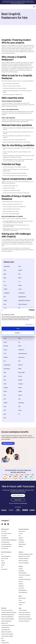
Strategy (3, 563)
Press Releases (22, 603)
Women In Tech (5, 623)
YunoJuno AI (21, 588)
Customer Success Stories (7, 610)
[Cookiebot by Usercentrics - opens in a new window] (29, 310)
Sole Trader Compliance (24, 563)
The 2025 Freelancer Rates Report (9, 612)
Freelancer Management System (26, 554)
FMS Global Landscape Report (8, 615)
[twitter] (2, 524)
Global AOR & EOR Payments (25, 579)
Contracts (21, 577)
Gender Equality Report (6, 621)
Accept (18, 329)
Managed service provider (24, 556)
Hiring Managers (5, 538)
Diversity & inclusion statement (25, 619)
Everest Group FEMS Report (7, 617)
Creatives (21, 533)
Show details (29, 325)
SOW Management (23, 590)
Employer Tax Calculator (7, 632)
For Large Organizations (6, 544)
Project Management (6, 556)
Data (20, 536)
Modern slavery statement (24, 617)
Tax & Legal (4, 536)
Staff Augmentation (23, 592)
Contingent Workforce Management (9, 540)
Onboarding (21, 571)
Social (3, 561)
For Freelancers (5, 549)
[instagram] (5, 524)
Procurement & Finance (6, 533)
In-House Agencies (5, 542)
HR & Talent (4, 531)
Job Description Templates (7, 636)
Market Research (22, 544)
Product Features (5, 643)
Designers (21, 538)
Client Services (22, 531)
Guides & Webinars (5, 628)
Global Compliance (23, 573)
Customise (18, 333)
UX (2, 567)
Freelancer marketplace (24, 558)
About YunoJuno (22, 598)
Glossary (3, 640)
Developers (21, 540)
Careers (20, 605)
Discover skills (4, 569)
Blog (2, 638)
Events (20, 600)
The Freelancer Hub (6, 630)
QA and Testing (5, 558)
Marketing (21, 546)
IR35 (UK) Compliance (23, 561)
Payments (21, 582)
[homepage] (7, 521)
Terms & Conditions (23, 610)
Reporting (21, 584)
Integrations (21, 586)
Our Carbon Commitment (24, 621)
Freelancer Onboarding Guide (8, 625)
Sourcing (21, 569)
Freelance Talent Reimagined (8, 619)
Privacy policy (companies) (24, 612)
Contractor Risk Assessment (7, 634)
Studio (3, 565)
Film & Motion (22, 542)
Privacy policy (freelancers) (25, 615)
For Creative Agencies (6, 546)
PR (2, 554)
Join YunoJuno (23, 503)
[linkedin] (8, 524)
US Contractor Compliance (24, 575)
